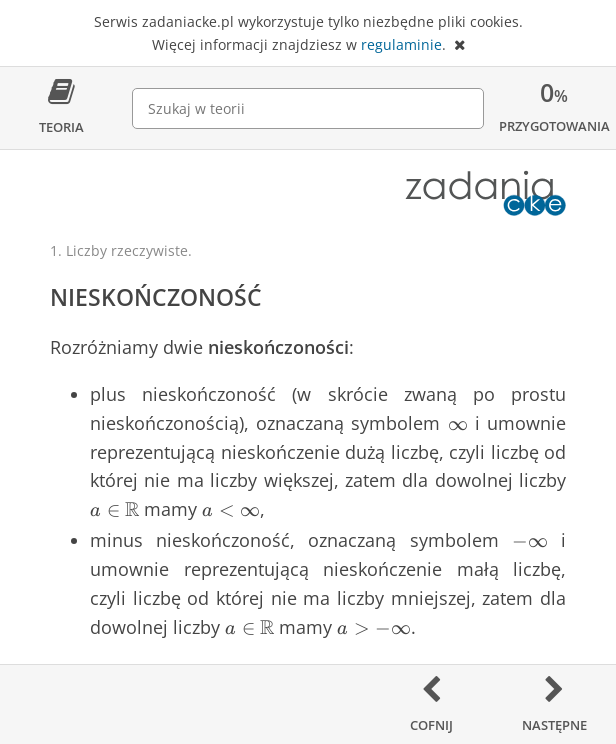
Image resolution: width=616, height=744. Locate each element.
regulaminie (401, 44)
